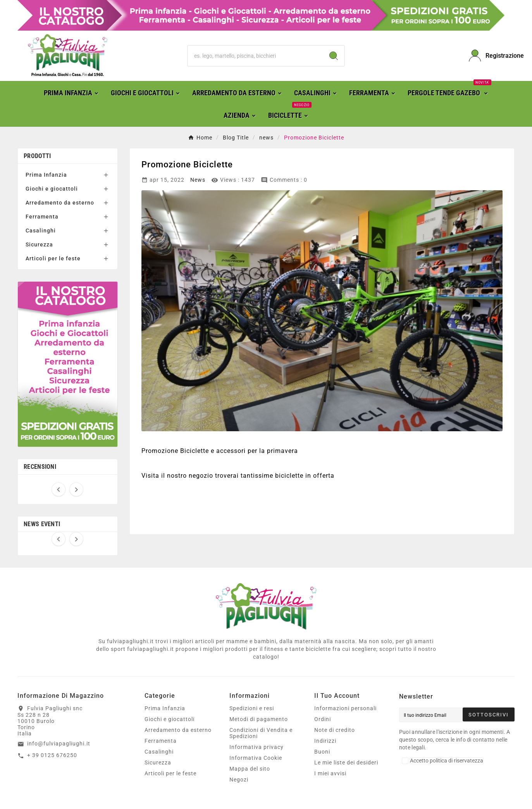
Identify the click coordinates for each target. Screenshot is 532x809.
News (198, 180)
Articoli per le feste (53, 258)
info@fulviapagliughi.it (59, 744)
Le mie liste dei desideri (346, 763)
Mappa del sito (250, 769)
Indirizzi (325, 741)
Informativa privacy (257, 747)
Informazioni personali (345, 708)
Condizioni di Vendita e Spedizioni (261, 733)
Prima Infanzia (46, 175)
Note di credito (335, 730)
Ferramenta (42, 217)
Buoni (322, 752)
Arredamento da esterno (60, 203)
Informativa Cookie (256, 758)
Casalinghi (41, 231)
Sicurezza (39, 244)
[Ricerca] (256, 56)
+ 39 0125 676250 (52, 755)
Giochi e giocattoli (52, 189)
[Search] (334, 56)
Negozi (239, 780)
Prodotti (37, 156)
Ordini (323, 719)
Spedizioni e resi (252, 708)
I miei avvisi (330, 773)
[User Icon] (492, 56)
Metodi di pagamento (259, 719)
